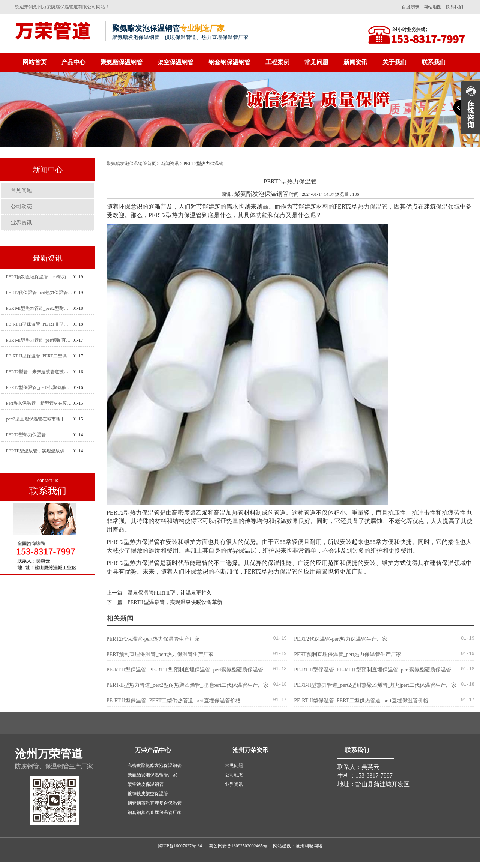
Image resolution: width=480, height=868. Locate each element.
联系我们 (454, 7)
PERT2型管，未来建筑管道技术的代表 (39, 372)
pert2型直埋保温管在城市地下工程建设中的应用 (39, 419)
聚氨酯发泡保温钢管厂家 (152, 775)
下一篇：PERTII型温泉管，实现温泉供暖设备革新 (164, 602)
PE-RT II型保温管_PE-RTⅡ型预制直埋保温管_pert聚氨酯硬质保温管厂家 (39, 324)
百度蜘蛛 (411, 7)
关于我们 (394, 62)
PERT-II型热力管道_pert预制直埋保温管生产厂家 (39, 340)
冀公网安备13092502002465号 (238, 846)
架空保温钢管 (175, 62)
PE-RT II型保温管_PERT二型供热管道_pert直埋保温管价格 (39, 356)
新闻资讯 (355, 62)
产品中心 (73, 62)
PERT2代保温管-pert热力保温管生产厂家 (39, 293)
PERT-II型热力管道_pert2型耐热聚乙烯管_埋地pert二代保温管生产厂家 (39, 308)
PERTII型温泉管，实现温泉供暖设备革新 (39, 451)
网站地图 (432, 7)
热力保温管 (373, 206)
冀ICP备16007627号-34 (180, 846)
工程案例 (277, 62)
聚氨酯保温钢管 (121, 62)
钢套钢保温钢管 (229, 62)
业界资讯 (21, 223)
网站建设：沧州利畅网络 (298, 846)
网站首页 (34, 62)
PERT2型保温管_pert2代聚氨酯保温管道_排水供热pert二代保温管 (39, 387)
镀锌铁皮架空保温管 (148, 794)
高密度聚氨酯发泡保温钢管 (154, 766)
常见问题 (316, 62)
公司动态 (21, 206)
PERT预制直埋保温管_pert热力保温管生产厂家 (39, 277)
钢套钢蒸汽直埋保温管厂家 (154, 812)
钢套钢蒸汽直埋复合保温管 (154, 803)
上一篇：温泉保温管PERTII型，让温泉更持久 (159, 593)
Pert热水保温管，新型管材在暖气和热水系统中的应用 (39, 403)
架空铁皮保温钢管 (145, 784)
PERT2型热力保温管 (26, 435)
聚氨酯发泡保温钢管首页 (131, 164)
